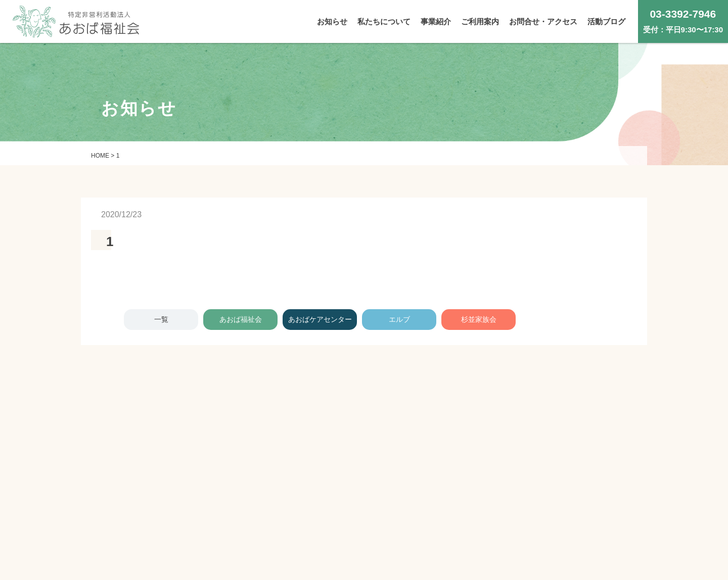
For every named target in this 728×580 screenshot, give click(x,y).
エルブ (399, 319)
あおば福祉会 (241, 319)
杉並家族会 (479, 319)
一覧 (161, 319)
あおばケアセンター (320, 319)
